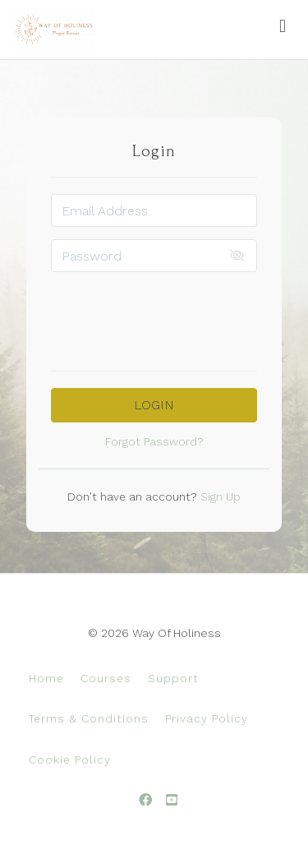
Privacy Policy (207, 718)
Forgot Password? (154, 441)
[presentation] (176, 316)
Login (154, 405)
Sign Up (219, 496)
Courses (106, 678)
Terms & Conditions (89, 718)
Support (173, 678)
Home (46, 678)
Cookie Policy (70, 759)
